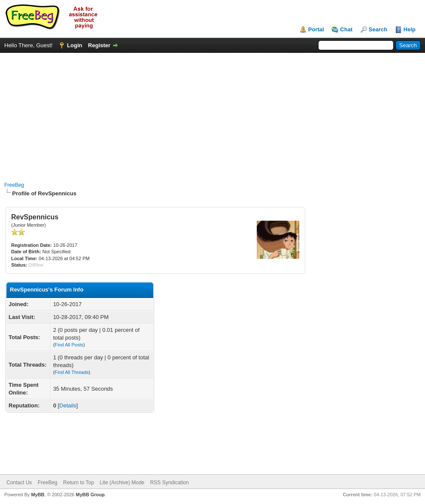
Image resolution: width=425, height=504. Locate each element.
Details (68, 405)
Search (378, 29)
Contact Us (19, 483)
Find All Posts (69, 345)
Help (410, 29)
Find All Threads (71, 372)
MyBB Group (90, 495)
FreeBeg (14, 185)
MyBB (38, 495)
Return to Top (79, 483)
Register (99, 45)
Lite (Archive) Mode (122, 483)
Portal (316, 29)
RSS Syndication (170, 483)
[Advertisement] (213, 113)
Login (74, 45)
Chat (346, 29)
